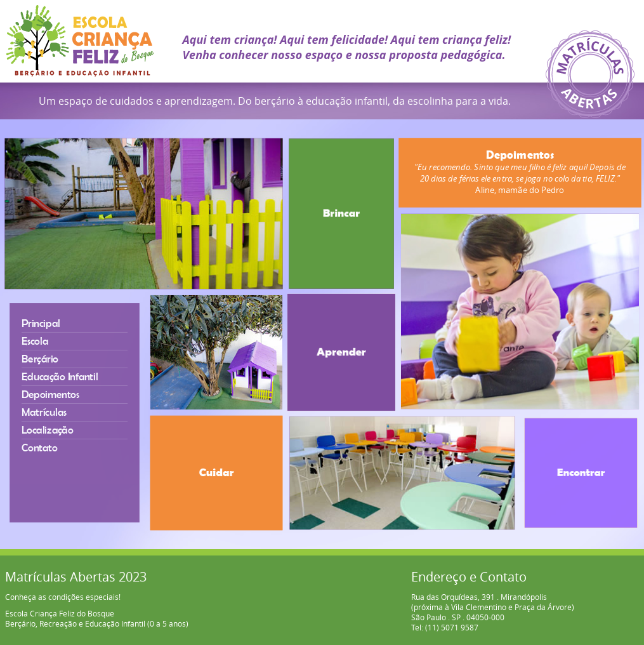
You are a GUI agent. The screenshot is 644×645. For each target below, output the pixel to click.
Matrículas (43, 412)
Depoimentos (49, 394)
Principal (40, 320)
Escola (33, 339)
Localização (46, 430)
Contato (38, 449)
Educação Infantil (59, 376)
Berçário (39, 357)
